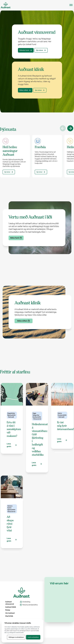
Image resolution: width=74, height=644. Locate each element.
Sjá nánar (41, 50)
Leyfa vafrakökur (33, 637)
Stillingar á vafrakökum (16, 637)
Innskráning (25, 602)
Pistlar (8, 610)
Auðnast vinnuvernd (10, 603)
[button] (37, 156)
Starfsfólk (9, 616)
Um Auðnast (10, 613)
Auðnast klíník (11, 607)
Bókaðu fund (26, 50)
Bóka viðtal (25, 90)
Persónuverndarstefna (29, 605)
